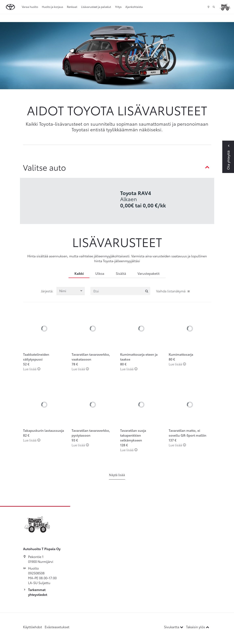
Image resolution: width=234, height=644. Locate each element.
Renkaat (72, 7)
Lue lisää (32, 369)
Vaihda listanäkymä (173, 291)
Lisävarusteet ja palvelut (96, 7)
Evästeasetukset (57, 627)
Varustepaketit (149, 273)
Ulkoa (100, 273)
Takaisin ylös (198, 627)
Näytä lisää (117, 475)
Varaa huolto (30, 7)
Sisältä (121, 273)
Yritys (118, 7)
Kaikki (79, 273)
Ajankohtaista (134, 7)
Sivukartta (174, 627)
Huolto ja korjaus (52, 7)
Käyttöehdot (33, 627)
